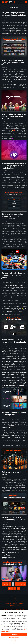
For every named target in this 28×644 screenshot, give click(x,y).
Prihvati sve (14, 634)
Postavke (14, 641)
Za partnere (8, 603)
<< (4, 584)
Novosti (14, 599)
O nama (8, 599)
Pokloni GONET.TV (14, 605)
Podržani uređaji (19, 601)
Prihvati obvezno (14, 638)
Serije (17, 609)
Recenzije (20, 599)
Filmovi (12, 609)
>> (18, 589)
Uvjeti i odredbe (9, 601)
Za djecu (22, 609)
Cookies (15, 603)
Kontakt (21, 603)
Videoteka (7, 609)
